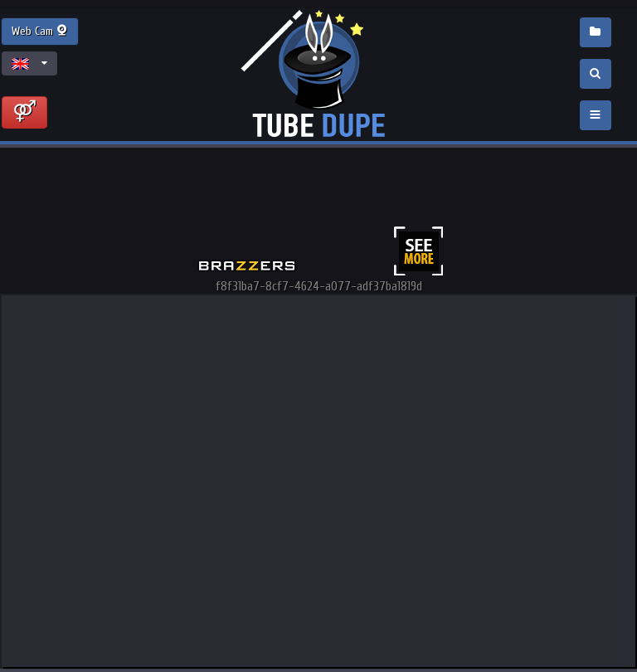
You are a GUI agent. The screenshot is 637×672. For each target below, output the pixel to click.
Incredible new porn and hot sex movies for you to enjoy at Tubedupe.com (318, 75)
